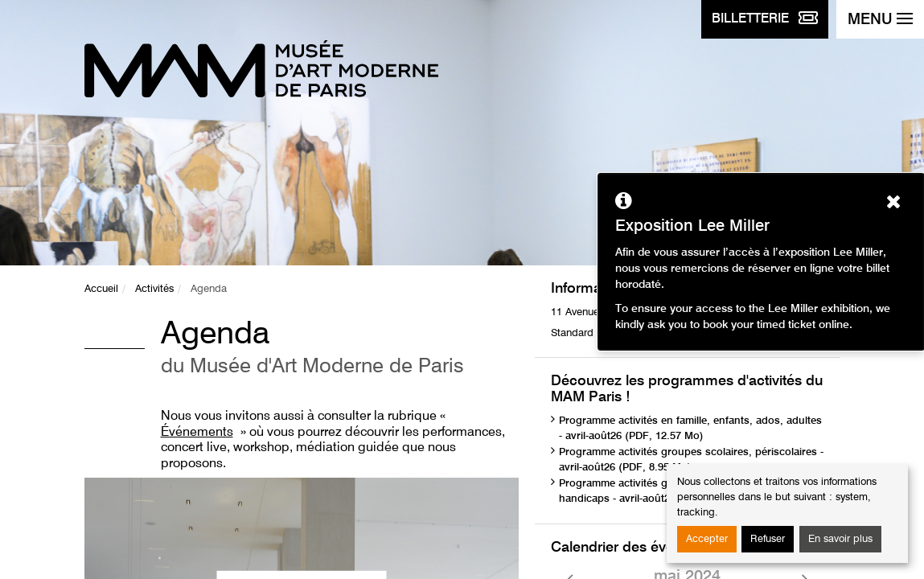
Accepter (707, 539)
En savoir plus (840, 539)
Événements (197, 433)
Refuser (768, 539)
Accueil (101, 289)
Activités (154, 289)
